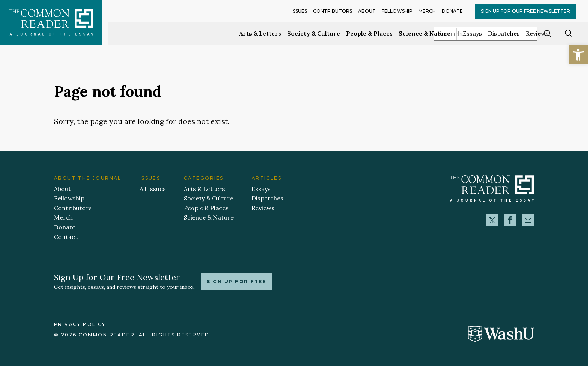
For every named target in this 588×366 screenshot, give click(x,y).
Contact (66, 237)
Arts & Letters (260, 33)
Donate (452, 11)
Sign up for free (236, 282)
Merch (427, 11)
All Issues (153, 189)
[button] (578, 55)
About (367, 11)
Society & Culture (314, 33)
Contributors (333, 11)
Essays (472, 33)
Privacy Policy (80, 324)
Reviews (537, 33)
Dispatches (504, 33)
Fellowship (397, 11)
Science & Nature (424, 33)
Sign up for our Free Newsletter (525, 11)
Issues (299, 11)
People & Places (369, 33)
